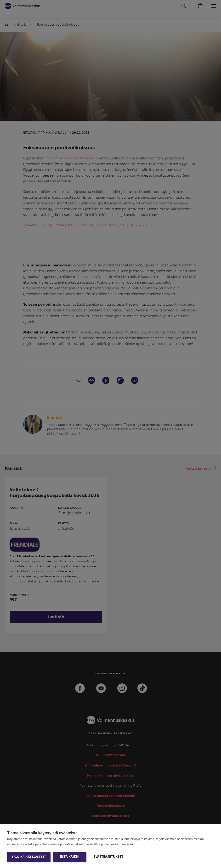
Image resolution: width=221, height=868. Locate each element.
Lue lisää (127, 844)
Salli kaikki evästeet (29, 857)
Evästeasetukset (108, 857)
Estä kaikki (70, 857)
